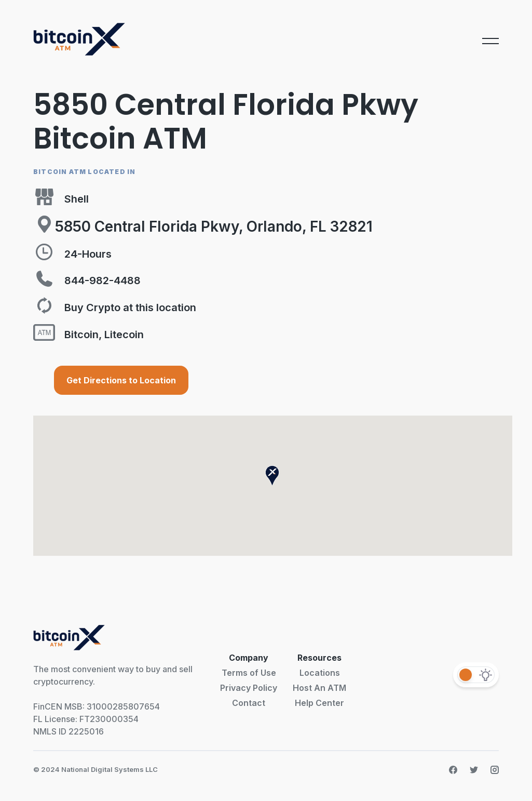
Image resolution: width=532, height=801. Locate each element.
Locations (320, 673)
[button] (272, 476)
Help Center (319, 703)
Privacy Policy (249, 688)
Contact (249, 703)
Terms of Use (249, 673)
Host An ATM (319, 688)
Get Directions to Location (121, 380)
